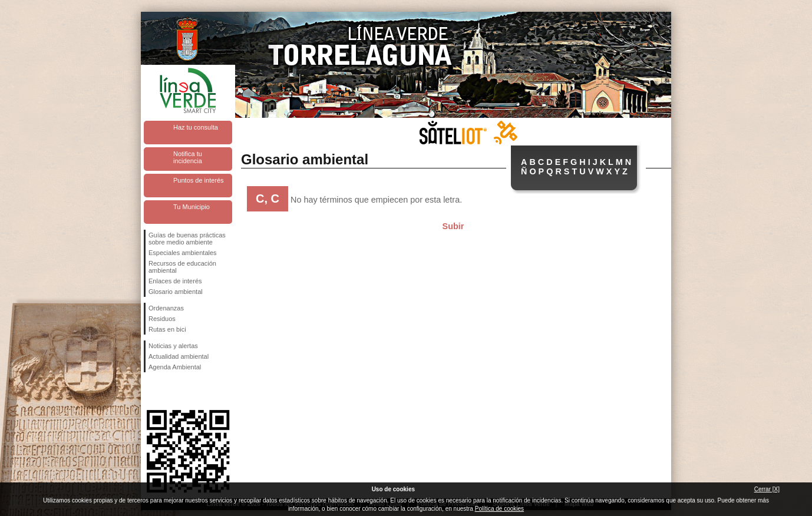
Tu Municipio (192, 207)
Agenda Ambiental (175, 367)
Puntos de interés (199, 180)
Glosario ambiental (176, 292)
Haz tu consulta (196, 127)
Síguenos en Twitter (170, 391)
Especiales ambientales (183, 253)
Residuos (162, 319)
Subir (453, 226)
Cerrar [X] (767, 489)
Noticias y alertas (173, 346)
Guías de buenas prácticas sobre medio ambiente (187, 239)
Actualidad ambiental (179, 356)
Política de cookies (499, 509)
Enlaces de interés (175, 281)
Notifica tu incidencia (188, 157)
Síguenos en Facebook (151, 391)
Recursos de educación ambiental (182, 267)
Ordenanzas (166, 308)
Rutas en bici (167, 329)
